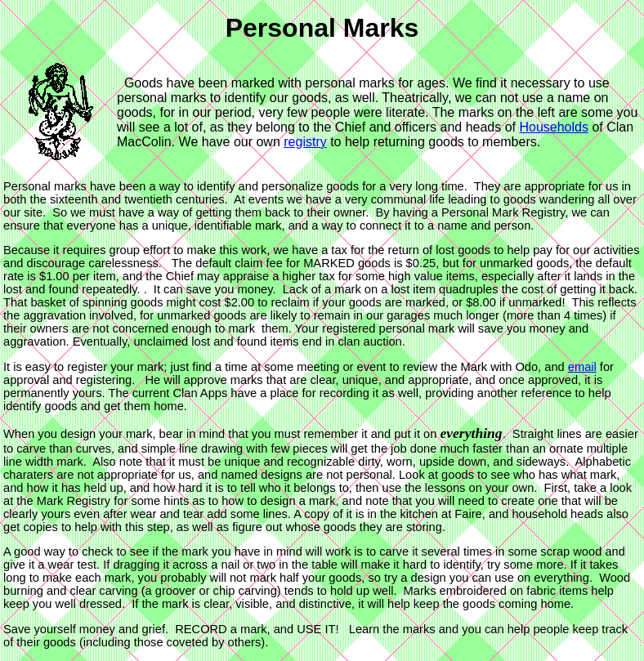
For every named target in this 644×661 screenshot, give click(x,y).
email (582, 367)
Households (554, 127)
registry (305, 142)
